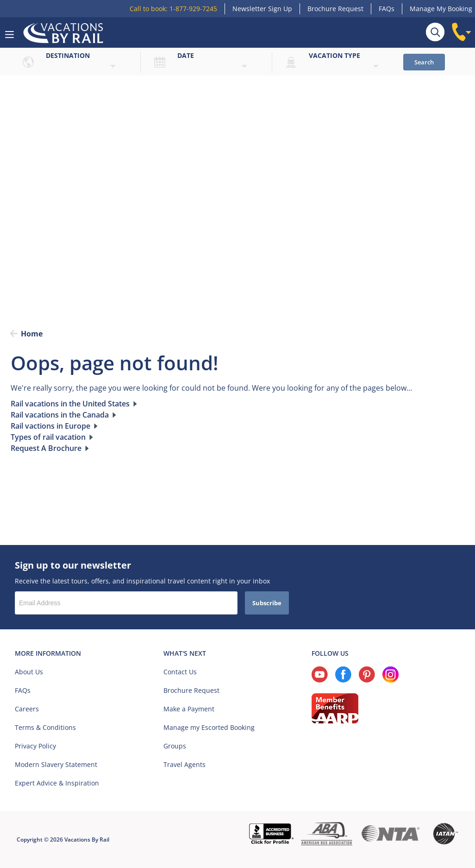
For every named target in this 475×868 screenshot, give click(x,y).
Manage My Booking (441, 9)
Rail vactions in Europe (50, 426)
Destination (68, 55)
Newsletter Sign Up (262, 9)
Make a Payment (189, 709)
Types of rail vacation (48, 437)
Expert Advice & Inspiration (57, 783)
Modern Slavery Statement (56, 764)
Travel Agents (184, 764)
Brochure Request (335, 9)
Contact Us (180, 672)
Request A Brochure (46, 449)
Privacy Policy (35, 746)
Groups (175, 746)
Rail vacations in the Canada (60, 415)
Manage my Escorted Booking (209, 727)
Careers (27, 709)
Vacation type (334, 55)
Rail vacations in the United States (70, 404)
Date (186, 55)
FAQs (387, 9)
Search (424, 62)
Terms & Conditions (45, 727)
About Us (29, 672)
